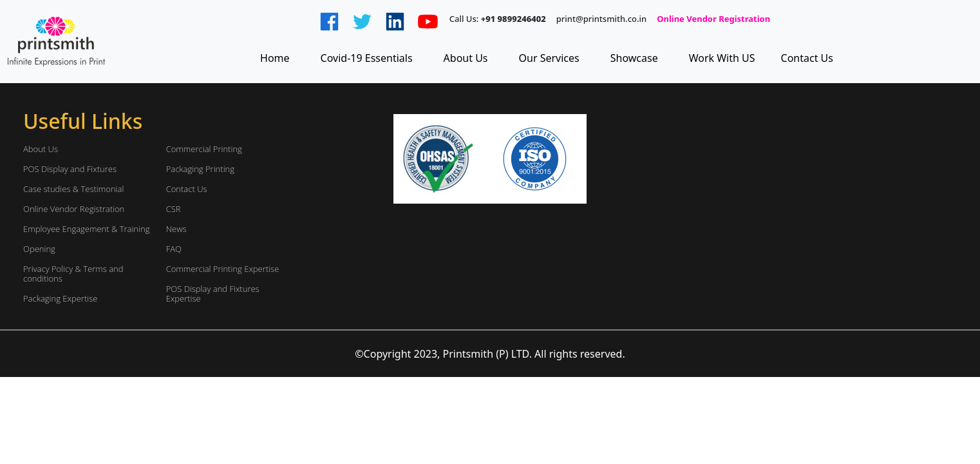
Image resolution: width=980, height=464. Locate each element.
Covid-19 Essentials (367, 58)
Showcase (634, 58)
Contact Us (807, 58)
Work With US (722, 58)
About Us (466, 58)
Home (275, 58)
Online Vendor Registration (713, 19)
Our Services (549, 58)
